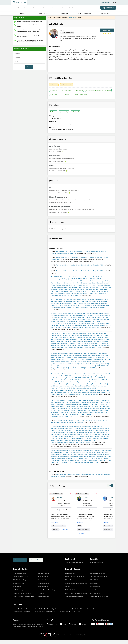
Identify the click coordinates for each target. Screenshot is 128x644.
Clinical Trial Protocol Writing (99, 581)
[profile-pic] (53, 503)
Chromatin (79, 90)
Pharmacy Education (59, 530)
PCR (80, 530)
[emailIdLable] (29, 62)
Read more (54, 527)
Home (15, 613)
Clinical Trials (94, 584)
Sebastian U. (113, 502)
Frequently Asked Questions (74, 566)
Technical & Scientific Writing (74, 601)
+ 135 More (80, 537)
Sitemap (89, 613)
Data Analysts (43, 14)
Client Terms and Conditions (22, 616)
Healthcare (41, 598)
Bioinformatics (67, 85)
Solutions (47, 8)
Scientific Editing (43, 591)
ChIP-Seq (94, 94)
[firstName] (29, 53)
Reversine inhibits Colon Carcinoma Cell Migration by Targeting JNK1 (80, 269)
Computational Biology (111, 530)
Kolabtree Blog (53, 628)
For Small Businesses (19, 577)
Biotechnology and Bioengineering (76, 587)
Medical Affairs (95, 587)
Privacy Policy (63, 616)
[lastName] (29, 58)
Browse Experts (52, 613)
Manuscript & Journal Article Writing (76, 598)
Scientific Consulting (19, 584)
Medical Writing (18, 594)
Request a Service (108, 8)
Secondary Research (44, 584)
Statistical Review (18, 587)
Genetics (54, 85)
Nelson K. (60, 502)
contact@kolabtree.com (97, 566)
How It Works (17, 8)
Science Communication (72, 584)
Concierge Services (68, 8)
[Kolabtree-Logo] (19, 2)
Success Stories (26, 613)
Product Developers (85, 14)
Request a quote (73, 17)
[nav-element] (108, 490)
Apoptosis (54, 90)
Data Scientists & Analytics (21, 581)
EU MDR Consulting (44, 577)
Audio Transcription (58, 99)
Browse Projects (66, 613)
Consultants (64, 14)
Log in (114, 2)
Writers (22, 14)
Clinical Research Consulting (22, 598)
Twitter (64, 628)
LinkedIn (83, 628)
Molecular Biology (84, 534)
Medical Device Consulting (46, 594)
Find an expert (29, 8)
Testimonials (79, 613)
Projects (38, 8)
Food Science (17, 591)
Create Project (107, 30)
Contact (29, 67)
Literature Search (43, 587)
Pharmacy (55, 534)
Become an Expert (44, 564)
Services (56, 8)
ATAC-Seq (83, 94)
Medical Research (44, 601)
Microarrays (66, 90)
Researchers (106, 14)
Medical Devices (70, 577)
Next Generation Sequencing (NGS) (63, 94)
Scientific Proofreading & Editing (75, 581)
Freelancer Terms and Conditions (45, 616)
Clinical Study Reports (72, 594)
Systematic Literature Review (99, 601)
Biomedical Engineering (97, 577)
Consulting (64, 116)
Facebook (73, 628)
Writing (53, 116)
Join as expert (106, 2)
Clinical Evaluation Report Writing (23, 601)
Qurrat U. (86, 502)
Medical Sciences (95, 594)
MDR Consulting (95, 591)
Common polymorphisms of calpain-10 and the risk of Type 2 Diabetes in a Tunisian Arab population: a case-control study (79, 426)
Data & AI (76, 116)
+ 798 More (64, 534)
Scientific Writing (43, 581)
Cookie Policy (76, 616)
